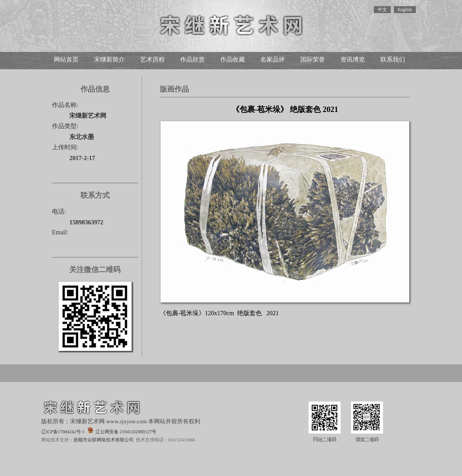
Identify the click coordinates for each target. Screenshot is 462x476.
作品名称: (65, 105)
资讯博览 (353, 59)
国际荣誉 (313, 59)
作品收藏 (233, 59)
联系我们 (393, 59)
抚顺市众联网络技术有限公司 (104, 440)
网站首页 (66, 59)
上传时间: (65, 147)
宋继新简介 (109, 59)
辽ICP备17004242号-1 (63, 432)
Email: (60, 232)
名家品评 (273, 59)
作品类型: (65, 126)
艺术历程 (152, 59)
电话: (59, 211)
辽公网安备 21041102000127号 (122, 431)
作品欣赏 (192, 59)
